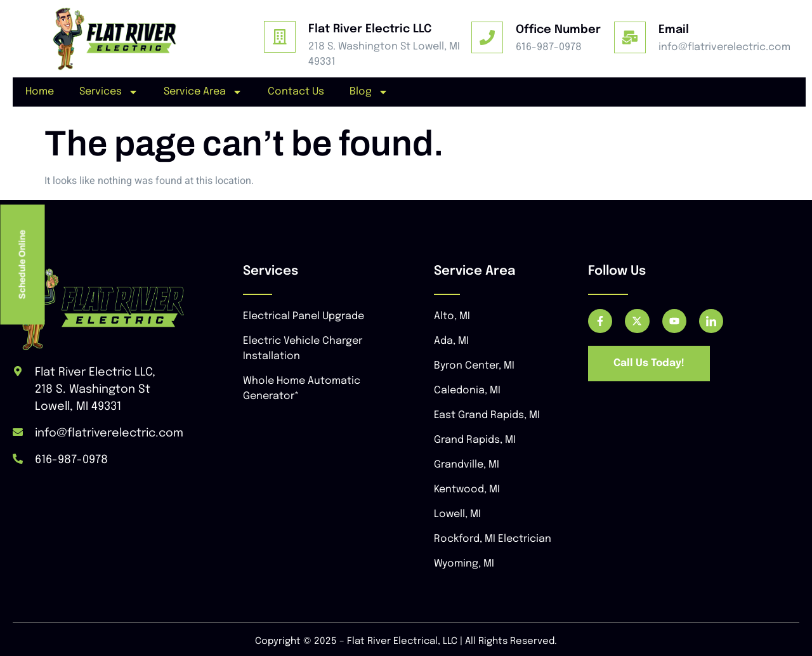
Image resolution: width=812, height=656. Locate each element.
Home (40, 92)
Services (109, 92)
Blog (369, 92)
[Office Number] (487, 37)
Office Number (558, 30)
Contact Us (296, 92)
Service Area (203, 92)
